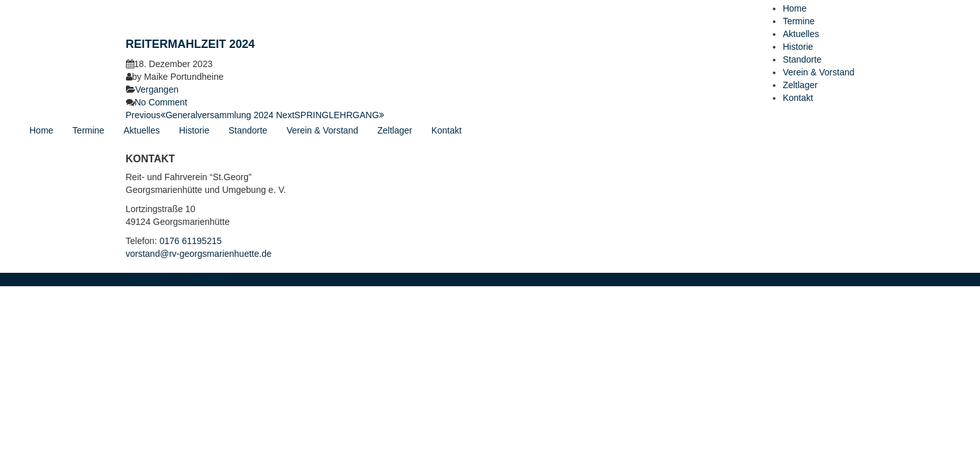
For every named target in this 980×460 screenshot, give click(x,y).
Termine (798, 21)
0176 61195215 (190, 241)
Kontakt (797, 98)
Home (794, 8)
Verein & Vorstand (818, 72)
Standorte (802, 59)
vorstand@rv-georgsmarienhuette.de (199, 254)
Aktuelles (801, 34)
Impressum (148, 280)
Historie (797, 47)
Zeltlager (800, 85)
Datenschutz (210, 280)
